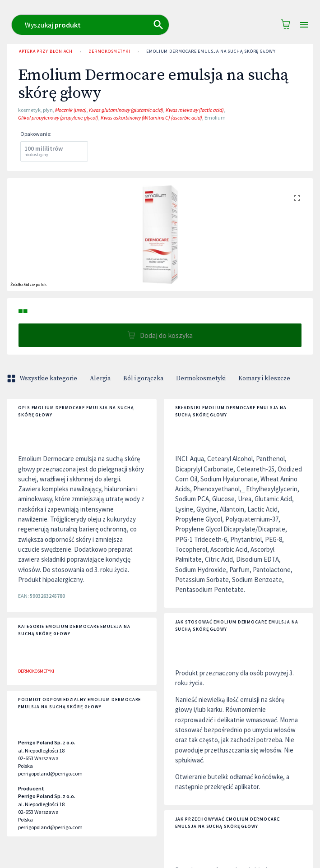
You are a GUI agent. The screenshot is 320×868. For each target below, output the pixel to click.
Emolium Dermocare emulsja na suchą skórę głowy (211, 51)
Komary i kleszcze (264, 379)
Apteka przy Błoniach (46, 51)
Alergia (100, 379)
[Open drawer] (304, 25)
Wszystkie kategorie (43, 379)
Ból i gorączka (143, 379)
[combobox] (183, 25)
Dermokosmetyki (109, 51)
